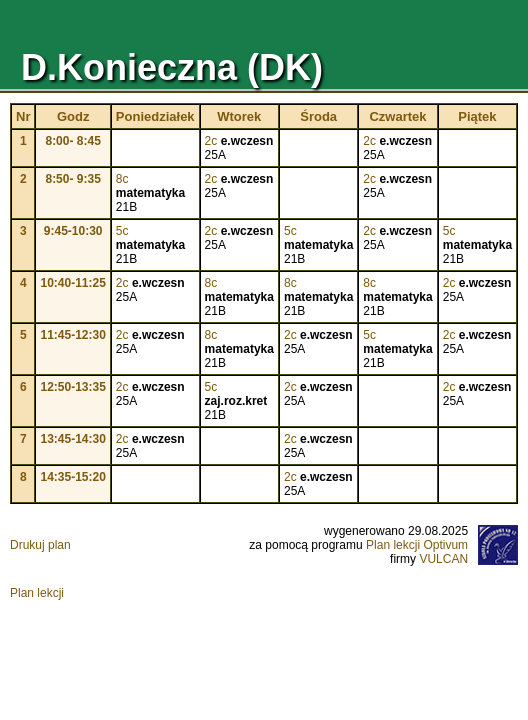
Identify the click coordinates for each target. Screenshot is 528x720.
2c (211, 141)
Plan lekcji (37, 593)
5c (122, 231)
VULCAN (443, 559)
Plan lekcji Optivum (417, 545)
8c (122, 179)
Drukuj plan (40, 545)
